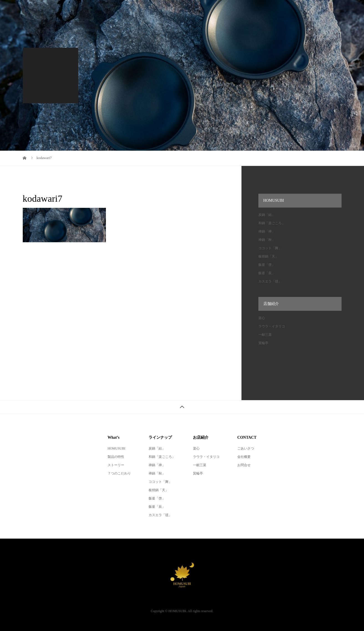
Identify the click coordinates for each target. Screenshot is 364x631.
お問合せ (244, 465)
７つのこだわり (119, 473)
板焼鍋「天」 (268, 256)
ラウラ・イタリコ (272, 326)
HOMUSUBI (116, 448)
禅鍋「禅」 (267, 231)
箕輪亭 (263, 343)
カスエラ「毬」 (270, 281)
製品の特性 (116, 457)
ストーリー (116, 465)
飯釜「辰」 (267, 273)
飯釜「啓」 (267, 265)
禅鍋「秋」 (267, 240)
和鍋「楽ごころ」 (272, 223)
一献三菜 (265, 335)
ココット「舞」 (270, 248)
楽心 (262, 318)
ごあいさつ (246, 448)
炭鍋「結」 (267, 215)
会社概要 (244, 457)
